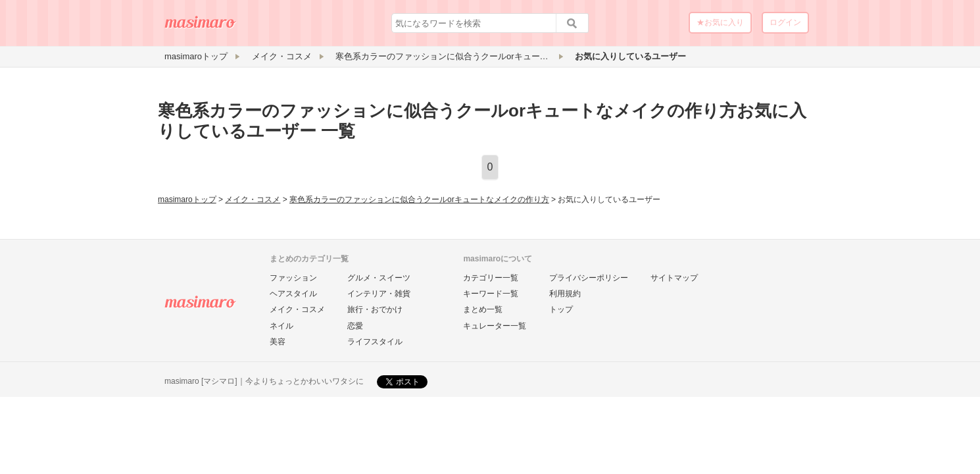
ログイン (785, 22)
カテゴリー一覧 (491, 278)
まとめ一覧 (483, 309)
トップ (561, 309)
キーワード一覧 (491, 294)
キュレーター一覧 (495, 326)
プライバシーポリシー (589, 278)
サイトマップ (674, 278)
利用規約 (565, 294)
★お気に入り (720, 22)
